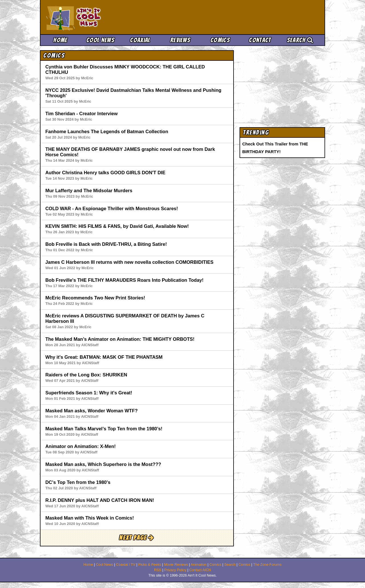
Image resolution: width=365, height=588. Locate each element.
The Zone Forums (267, 565)
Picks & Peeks (150, 565)
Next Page (137, 538)
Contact (260, 40)
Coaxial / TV (126, 565)
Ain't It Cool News (88, 17)
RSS (158, 570)
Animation (199, 565)
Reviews (180, 40)
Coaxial (140, 40)
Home (60, 40)
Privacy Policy (175, 570)
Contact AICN (200, 570)
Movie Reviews (176, 565)
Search (300, 40)
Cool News (100, 40)
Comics (220, 40)
